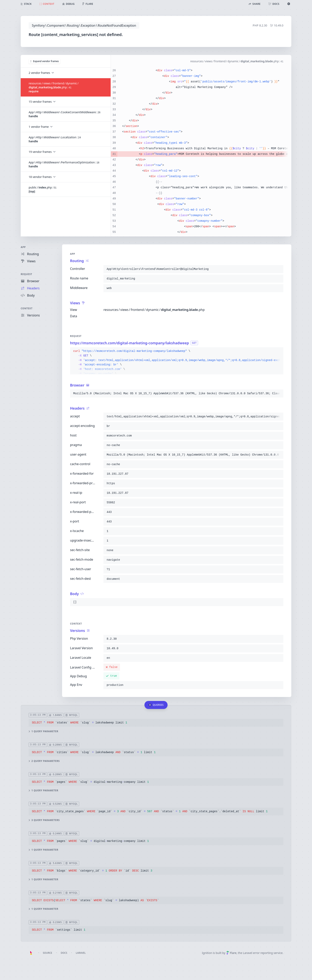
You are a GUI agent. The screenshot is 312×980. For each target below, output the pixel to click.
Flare (231, 953)
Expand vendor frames (44, 61)
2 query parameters (44, 761)
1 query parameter (43, 731)
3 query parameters (44, 820)
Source (47, 953)
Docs (64, 953)
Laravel (81, 953)
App (23, 247)
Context (27, 308)
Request (26, 274)
